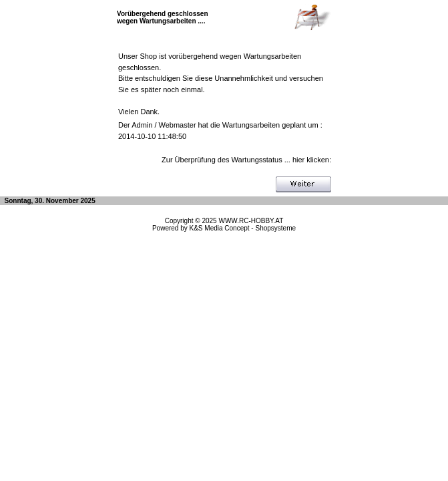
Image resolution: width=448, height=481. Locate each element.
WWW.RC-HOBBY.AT (251, 221)
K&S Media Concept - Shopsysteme (243, 228)
